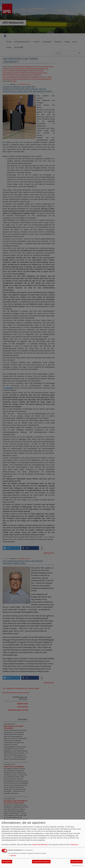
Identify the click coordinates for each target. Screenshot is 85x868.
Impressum (74, 845)
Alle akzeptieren (77, 862)
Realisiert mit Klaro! (77, 866)
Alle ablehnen (7, 862)
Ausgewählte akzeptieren (41, 862)
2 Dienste (12, 856)
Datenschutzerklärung (40, 845)
